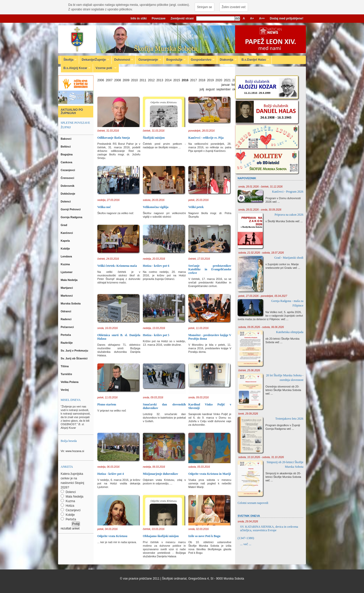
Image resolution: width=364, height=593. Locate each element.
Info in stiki (139, 18)
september (224, 89)
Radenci (67, 319)
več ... (276, 202)
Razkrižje (67, 343)
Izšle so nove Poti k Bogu (204, 536)
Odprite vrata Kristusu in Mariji (210, 474)
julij (202, 89)
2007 (109, 80)
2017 (194, 80)
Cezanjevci (68, 170)
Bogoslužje (175, 60)
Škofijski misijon (154, 138)
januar (226, 85)
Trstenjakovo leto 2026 (289, 419)
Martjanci (67, 288)
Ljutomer (67, 272)
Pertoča (66, 335)
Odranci (66, 311)
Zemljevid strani (182, 18)
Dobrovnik (68, 186)
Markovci (67, 296)
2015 (177, 80)
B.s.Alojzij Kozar (76, 68)
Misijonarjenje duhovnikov (161, 474)
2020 (219, 80)
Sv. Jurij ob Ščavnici (74, 358)
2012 (151, 80)
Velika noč (104, 207)
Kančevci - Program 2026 (288, 192)
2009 (126, 80)
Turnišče (67, 374)
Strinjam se (204, 7)
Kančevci (67, 233)
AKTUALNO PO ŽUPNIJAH (72, 111)
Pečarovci (68, 327)
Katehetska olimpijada (290, 332)
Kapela (66, 241)
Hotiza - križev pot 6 (156, 266)
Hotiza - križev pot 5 (156, 335)
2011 (143, 80)
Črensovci (68, 178)
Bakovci (66, 139)
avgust (210, 89)
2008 (118, 80)
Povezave (159, 18)
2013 (160, 80)
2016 (185, 80)
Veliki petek (196, 207)
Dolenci (66, 201)
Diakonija (227, 60)
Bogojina (67, 154)
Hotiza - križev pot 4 (111, 474)
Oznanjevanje (148, 60)
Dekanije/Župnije (94, 60)
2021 (227, 80)
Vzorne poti (105, 68)
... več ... (246, 544)
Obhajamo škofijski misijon (161, 536)
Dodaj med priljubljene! (287, 18)
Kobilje (66, 249)
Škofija (69, 60)
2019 (210, 80)
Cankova (67, 162)
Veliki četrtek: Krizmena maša (117, 266)
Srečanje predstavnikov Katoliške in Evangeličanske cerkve (210, 269)
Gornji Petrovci (71, 209)
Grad (64, 225)
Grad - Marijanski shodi (289, 258)
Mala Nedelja (70, 280)
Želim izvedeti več (234, 7)
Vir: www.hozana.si (72, 451)
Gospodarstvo (201, 60)
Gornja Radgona (72, 217)
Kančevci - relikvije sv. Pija (206, 138)
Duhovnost (123, 60)
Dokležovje (68, 194)
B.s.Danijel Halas (254, 60)
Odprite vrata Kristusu (112, 536)
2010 (135, 80)
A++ (262, 18)
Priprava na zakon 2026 (289, 215)
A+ (252, 18)
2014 (168, 80)
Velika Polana (70, 382)
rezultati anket (70, 528)
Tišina (65, 366)
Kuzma (66, 264)
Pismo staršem (107, 404)
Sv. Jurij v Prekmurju (75, 351)
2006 (101, 80)
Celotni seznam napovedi (253, 503)
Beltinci (66, 147)
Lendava (67, 256)
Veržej (65, 390)
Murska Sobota (71, 303)
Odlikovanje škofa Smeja (114, 138)
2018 (202, 80)
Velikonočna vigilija (156, 207)
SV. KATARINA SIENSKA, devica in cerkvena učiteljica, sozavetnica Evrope (269, 528)
